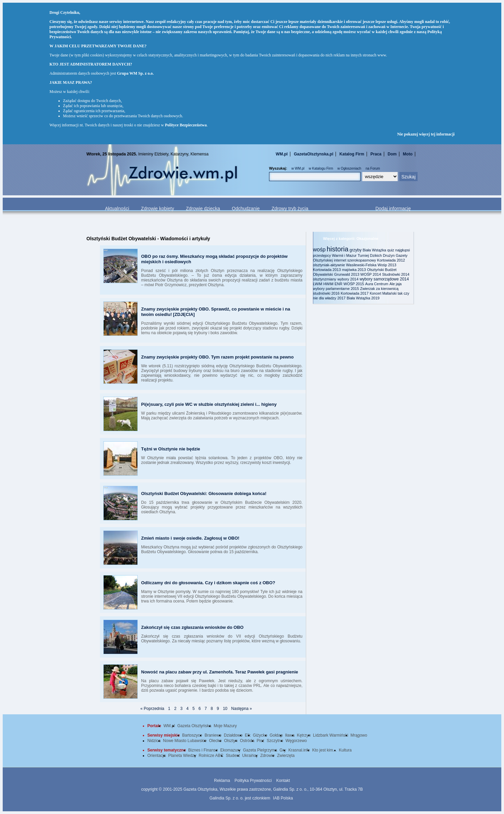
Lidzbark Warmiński (330, 735)
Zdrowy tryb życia (290, 208)
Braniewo (213, 735)
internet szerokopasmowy (355, 260)
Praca (376, 154)
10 (225, 709)
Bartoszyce (192, 735)
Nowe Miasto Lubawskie (185, 741)
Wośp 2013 (387, 265)
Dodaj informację (393, 208)
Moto (408, 154)
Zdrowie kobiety (158, 208)
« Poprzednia (152, 709)
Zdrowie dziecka (203, 208)
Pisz (260, 741)
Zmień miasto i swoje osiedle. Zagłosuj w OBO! (190, 538)
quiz (391, 250)
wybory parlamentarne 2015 (336, 289)
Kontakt (283, 781)
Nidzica (154, 741)
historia (338, 249)
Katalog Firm (352, 154)
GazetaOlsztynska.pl (314, 154)
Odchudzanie (246, 208)
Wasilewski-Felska (361, 265)
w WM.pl (298, 168)
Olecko (215, 741)
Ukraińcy (250, 756)
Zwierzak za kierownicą (379, 289)
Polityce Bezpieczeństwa (186, 125)
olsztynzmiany (325, 279)
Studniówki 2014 (396, 274)
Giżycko (260, 735)
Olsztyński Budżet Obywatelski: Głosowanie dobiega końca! (204, 494)
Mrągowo (359, 735)
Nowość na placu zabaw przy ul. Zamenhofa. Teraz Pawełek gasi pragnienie (220, 672)
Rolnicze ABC (211, 756)
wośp (319, 250)
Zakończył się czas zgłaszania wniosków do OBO (192, 627)
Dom (392, 154)
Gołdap (276, 735)
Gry (283, 750)
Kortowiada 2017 (355, 293)
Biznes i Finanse (203, 750)
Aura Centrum (377, 284)
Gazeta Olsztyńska (194, 726)
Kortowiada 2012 (391, 260)
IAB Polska (283, 798)
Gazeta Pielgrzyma (260, 750)
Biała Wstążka (374, 250)
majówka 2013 (354, 270)
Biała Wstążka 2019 (363, 298)
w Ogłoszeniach (350, 168)
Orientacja (157, 756)
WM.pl (282, 154)
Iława (290, 735)
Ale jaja (396, 284)
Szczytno (275, 741)
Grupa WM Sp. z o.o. (135, 73)
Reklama (222, 781)
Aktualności (117, 208)
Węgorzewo (296, 741)
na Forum (373, 168)
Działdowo (233, 735)
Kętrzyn (304, 735)
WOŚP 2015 (354, 284)
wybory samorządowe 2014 (384, 279)
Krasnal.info (299, 750)
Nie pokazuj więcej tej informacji (426, 134)
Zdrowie (268, 756)
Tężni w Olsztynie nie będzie (171, 449)
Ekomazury (231, 750)
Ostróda (247, 741)
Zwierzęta (286, 756)
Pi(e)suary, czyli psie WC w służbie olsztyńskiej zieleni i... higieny (209, 404)
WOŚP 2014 (371, 274)
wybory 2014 (348, 279)
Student (233, 756)
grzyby (356, 250)
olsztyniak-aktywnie (329, 265)
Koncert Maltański (383, 293)
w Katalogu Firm (321, 168)
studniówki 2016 (326, 293)
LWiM (317, 284)
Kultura (345, 750)
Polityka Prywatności (253, 781)
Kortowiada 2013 (327, 270)
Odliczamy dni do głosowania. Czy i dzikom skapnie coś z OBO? (208, 583)
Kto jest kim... (324, 750)
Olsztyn (231, 741)
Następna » (242, 709)
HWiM (328, 284)
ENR (338, 284)
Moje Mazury (225, 726)
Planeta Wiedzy (182, 756)
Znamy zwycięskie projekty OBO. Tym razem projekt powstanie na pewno (217, 357)
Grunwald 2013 (347, 274)
